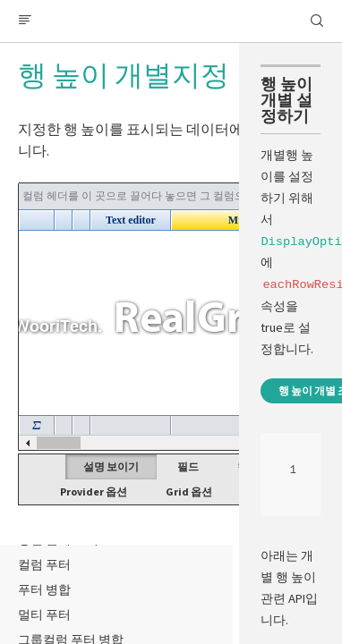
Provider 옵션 (94, 491)
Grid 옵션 (189, 491)
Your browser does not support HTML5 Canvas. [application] (171, 317)
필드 (188, 466)
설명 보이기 (111, 466)
